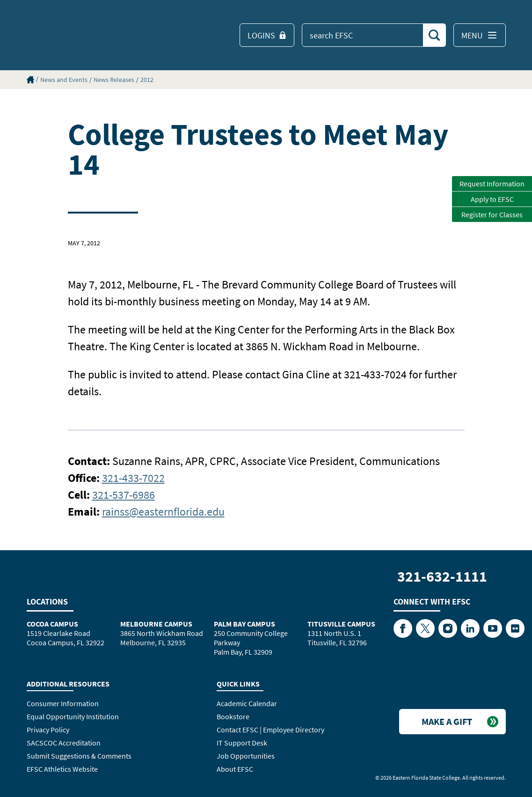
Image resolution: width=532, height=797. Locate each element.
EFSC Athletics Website (62, 769)
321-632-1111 (442, 576)
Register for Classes (492, 214)
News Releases (114, 80)
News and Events (64, 80)
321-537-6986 (124, 495)
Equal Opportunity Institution (73, 716)
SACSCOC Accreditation (64, 743)
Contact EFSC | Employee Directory (270, 730)
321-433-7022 (133, 478)
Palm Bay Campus (244, 624)
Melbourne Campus (156, 624)
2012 (147, 80)
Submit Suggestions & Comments (79, 756)
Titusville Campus (341, 624)
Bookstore (233, 716)
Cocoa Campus (52, 624)
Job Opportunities (246, 756)
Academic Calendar (247, 703)
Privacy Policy (48, 730)
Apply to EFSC (492, 199)
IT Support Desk (242, 743)
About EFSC (235, 769)
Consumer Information (63, 703)
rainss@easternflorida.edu (163, 512)
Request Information (492, 184)
